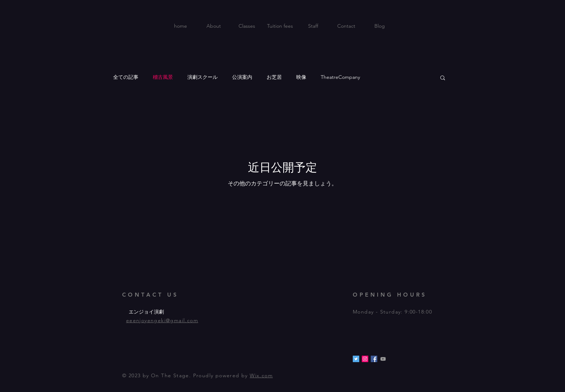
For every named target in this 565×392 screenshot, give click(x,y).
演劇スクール (203, 77)
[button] (443, 78)
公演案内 (242, 77)
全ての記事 (126, 77)
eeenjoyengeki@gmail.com (162, 320)
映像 (301, 77)
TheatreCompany (340, 77)
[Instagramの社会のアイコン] (365, 359)
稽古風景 (163, 77)
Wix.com (261, 375)
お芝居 (274, 77)
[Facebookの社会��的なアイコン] (374, 359)
